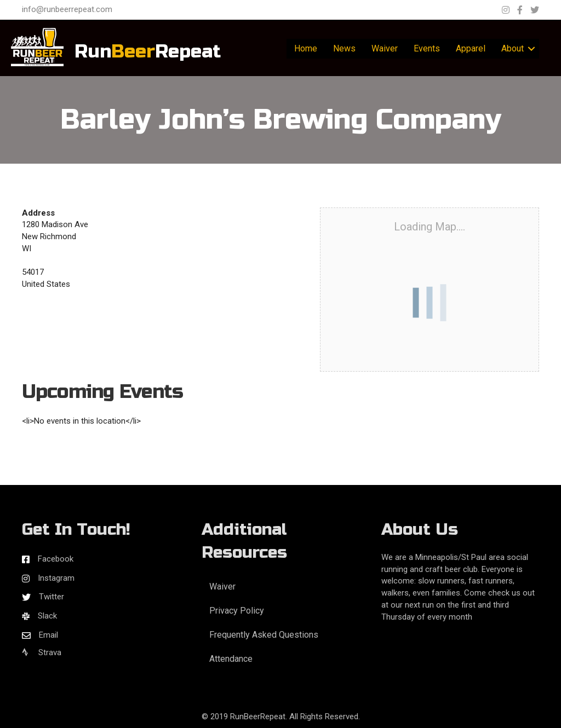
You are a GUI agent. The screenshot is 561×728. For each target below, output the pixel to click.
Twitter (51, 597)
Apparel (471, 48)
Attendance (231, 659)
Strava (42, 652)
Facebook (56, 559)
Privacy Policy (237, 611)
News (344, 48)
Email (48, 635)
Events (427, 48)
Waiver (385, 48)
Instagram (56, 578)
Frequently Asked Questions (264, 635)
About (513, 48)
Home (306, 48)
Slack (47, 616)
